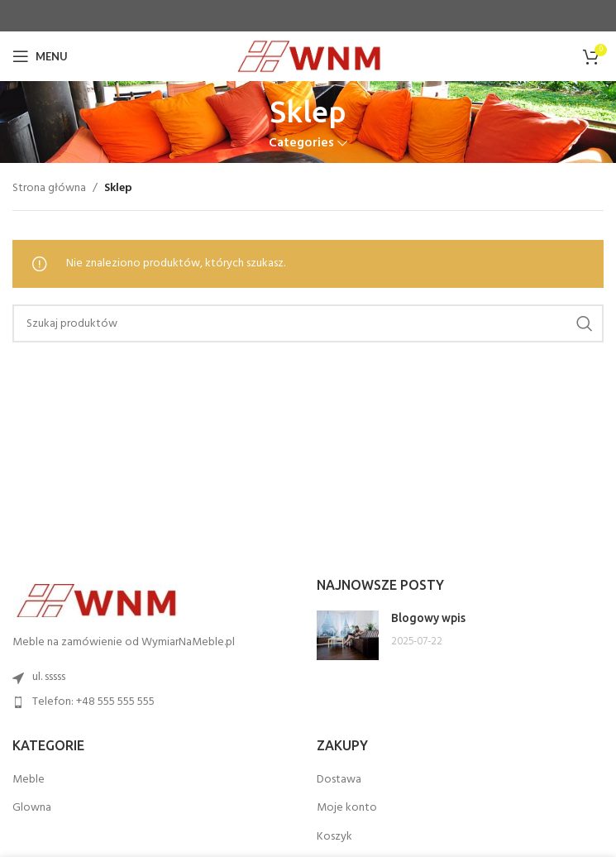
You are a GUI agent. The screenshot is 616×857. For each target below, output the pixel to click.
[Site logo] (308, 57)
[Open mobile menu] (40, 56)
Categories (301, 144)
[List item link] (156, 702)
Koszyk (334, 837)
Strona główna (49, 189)
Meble (29, 780)
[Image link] (95, 601)
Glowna (32, 808)
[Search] (308, 323)
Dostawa (339, 780)
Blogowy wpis (428, 618)
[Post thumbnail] (348, 635)
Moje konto (347, 808)
